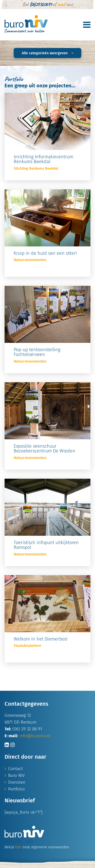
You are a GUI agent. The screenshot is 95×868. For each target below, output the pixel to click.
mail (61, 4)
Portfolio (16, 789)
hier (18, 847)
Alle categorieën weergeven (48, 53)
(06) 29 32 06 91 (40, 4)
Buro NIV (16, 775)
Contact (15, 769)
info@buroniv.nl (35, 736)
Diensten (17, 782)
